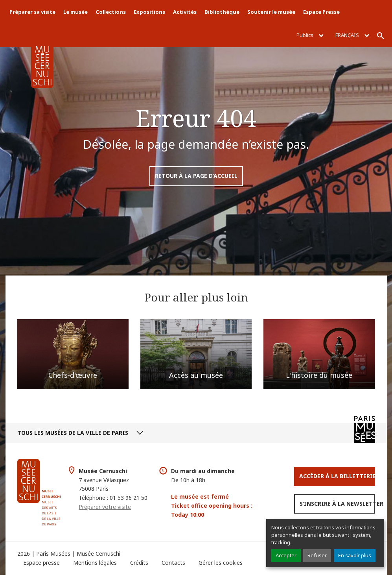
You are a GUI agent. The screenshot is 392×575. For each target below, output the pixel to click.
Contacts (173, 563)
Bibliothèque (222, 12)
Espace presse (41, 563)
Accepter (286, 555)
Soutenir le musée (271, 12)
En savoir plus (355, 555)
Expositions (149, 12)
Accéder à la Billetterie (337, 476)
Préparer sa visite (32, 12)
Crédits (139, 563)
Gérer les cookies (221, 563)
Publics (310, 35)
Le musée (75, 12)
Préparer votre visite (105, 507)
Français (352, 35)
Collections (111, 12)
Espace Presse (321, 12)
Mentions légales (95, 563)
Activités (185, 12)
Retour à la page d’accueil (196, 176)
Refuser (317, 555)
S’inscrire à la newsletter (337, 504)
